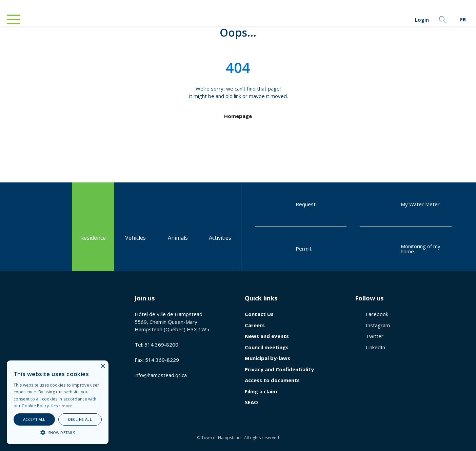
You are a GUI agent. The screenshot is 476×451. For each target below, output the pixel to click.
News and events (267, 336)
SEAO (251, 402)
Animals (178, 227)
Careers (255, 325)
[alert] (58, 402)
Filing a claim (261, 391)
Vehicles (135, 227)
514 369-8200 (161, 345)
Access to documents (272, 380)
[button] (58, 432)
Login (402, 20)
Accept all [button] (34, 419)
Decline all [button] (80, 419)
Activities (220, 227)
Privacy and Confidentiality (279, 369)
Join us (145, 298)
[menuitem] (463, 19)
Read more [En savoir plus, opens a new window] (62, 406)
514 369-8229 (162, 360)
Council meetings (267, 347)
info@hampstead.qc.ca (161, 375)
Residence (93, 227)
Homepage (238, 116)
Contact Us (259, 314)
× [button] (103, 366)
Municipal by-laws (267, 358)
